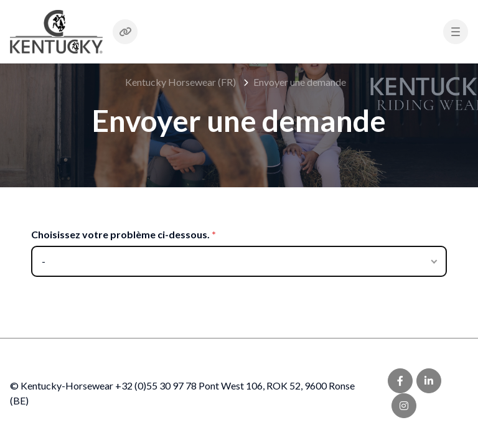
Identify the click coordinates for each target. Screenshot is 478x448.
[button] (456, 32)
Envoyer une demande (300, 82)
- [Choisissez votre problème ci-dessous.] (44, 261)
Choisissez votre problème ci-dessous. (120, 234)
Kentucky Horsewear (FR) (180, 82)
